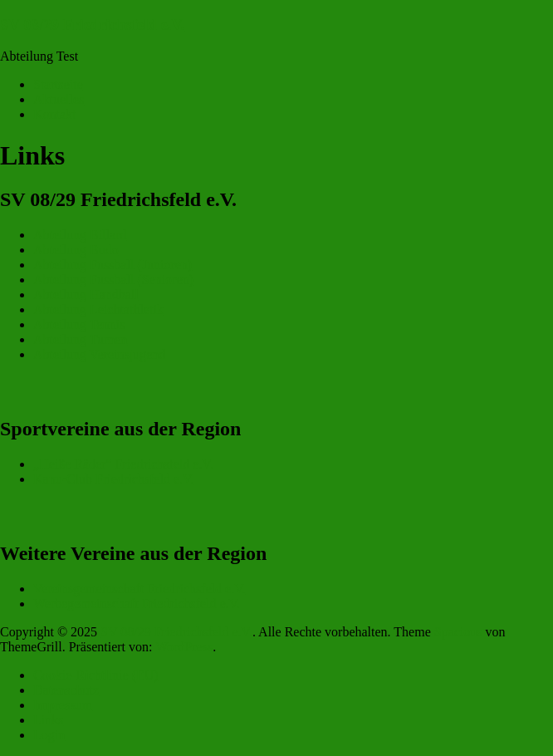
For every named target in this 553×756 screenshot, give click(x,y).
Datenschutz (66, 690)
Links (48, 720)
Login (49, 735)
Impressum (63, 705)
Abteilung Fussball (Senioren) (113, 280)
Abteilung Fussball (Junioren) (113, 265)
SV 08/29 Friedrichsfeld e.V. (92, 25)
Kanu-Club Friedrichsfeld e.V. (113, 479)
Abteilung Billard (80, 235)
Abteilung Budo (76, 250)
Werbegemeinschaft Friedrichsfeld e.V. (137, 604)
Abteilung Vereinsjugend (99, 354)
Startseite (58, 84)
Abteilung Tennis (79, 324)
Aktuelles (59, 99)
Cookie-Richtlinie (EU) (96, 675)
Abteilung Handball (86, 295)
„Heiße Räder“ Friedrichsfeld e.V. (123, 464)
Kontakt (55, 114)
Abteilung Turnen (80, 339)
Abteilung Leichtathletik (98, 309)
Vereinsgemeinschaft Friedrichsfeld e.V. (139, 589)
